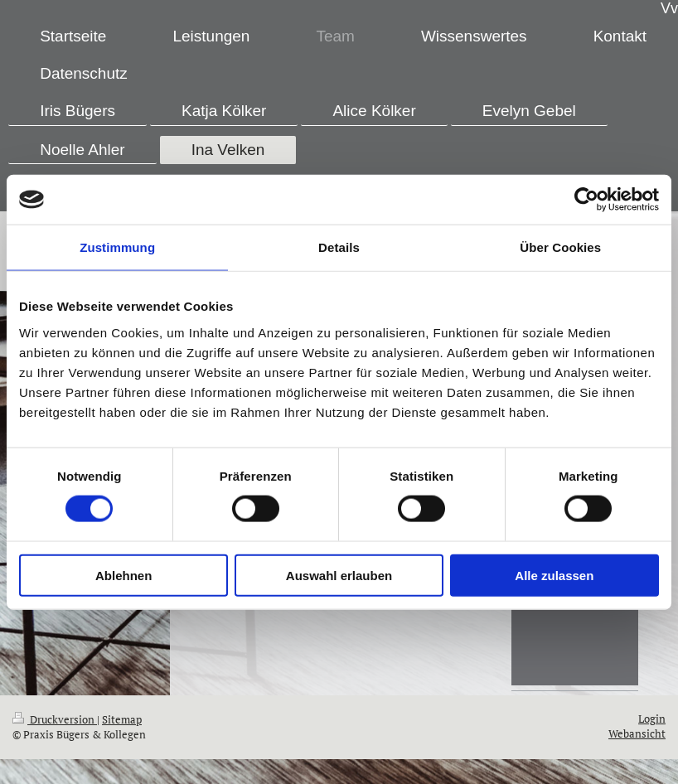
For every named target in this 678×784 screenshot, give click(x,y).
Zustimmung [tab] (117, 247)
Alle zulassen (554, 575)
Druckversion (55, 720)
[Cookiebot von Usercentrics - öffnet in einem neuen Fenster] (586, 200)
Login (652, 719)
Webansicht (637, 734)
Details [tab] (339, 247)
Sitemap (122, 720)
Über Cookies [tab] (560, 247)
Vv (669, 8)
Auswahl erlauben (339, 575)
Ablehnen (123, 575)
